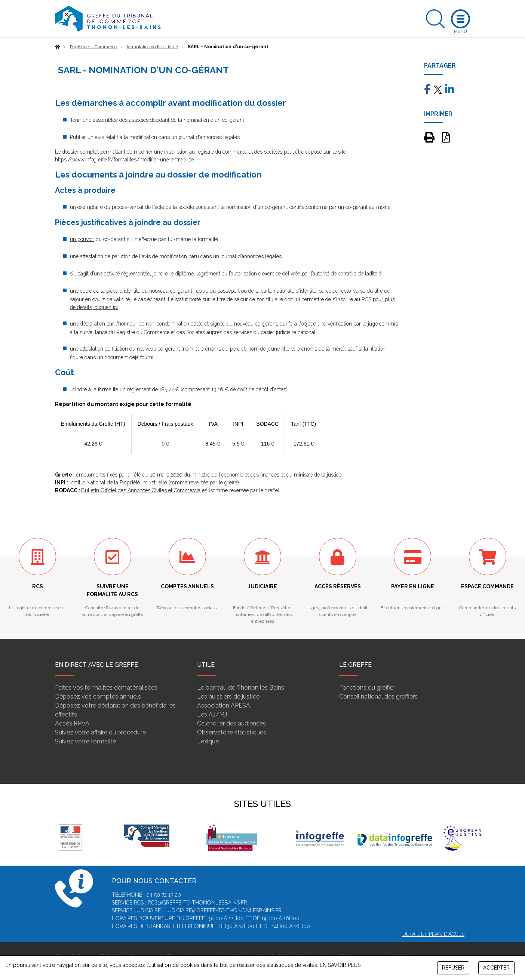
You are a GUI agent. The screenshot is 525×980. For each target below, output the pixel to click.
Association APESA (224, 705)
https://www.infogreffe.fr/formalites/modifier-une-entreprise (124, 160)
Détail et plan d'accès (433, 934)
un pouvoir (82, 239)
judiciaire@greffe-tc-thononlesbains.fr (223, 910)
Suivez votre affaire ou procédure (100, 732)
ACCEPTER (496, 968)
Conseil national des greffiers (378, 697)
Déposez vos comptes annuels (98, 697)
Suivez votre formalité (85, 741)
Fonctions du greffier (367, 688)
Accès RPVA (72, 723)
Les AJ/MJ (212, 714)
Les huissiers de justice (228, 697)
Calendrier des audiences (231, 723)
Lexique (208, 741)
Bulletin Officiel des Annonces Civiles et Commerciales (144, 490)
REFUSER (453, 968)
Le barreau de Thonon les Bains (241, 688)
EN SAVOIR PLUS (340, 965)
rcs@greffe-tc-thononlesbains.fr (197, 903)
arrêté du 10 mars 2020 (155, 475)
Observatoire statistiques (232, 732)
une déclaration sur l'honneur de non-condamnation (130, 324)
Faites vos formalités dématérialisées (106, 688)
